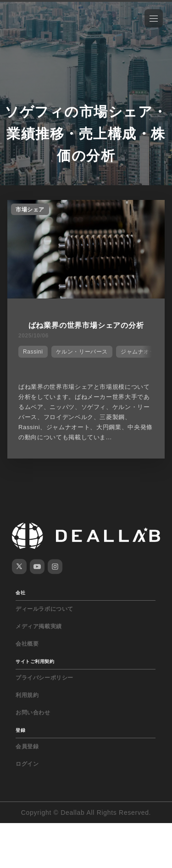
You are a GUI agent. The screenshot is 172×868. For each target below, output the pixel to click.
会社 (20, 593)
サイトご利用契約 (35, 661)
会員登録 (27, 746)
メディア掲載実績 (39, 626)
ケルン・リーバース (82, 352)
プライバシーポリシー (44, 678)
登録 (20, 730)
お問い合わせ (33, 713)
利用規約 (27, 695)
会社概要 (27, 644)
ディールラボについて (44, 609)
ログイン (27, 764)
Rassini (33, 352)
